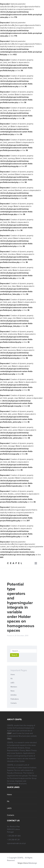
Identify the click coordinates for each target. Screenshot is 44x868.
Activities (14, 695)
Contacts (14, 703)
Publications (15, 699)
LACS (12, 683)
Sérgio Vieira (23, 863)
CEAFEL (15, 563)
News (13, 691)
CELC (9, 739)
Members (14, 687)
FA (11, 679)
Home (13, 675)
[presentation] (17, 7)
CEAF (10, 733)
